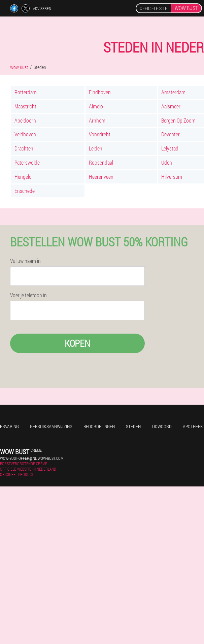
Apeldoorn (25, 120)
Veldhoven (25, 134)
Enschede (25, 191)
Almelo (96, 106)
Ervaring (9, 426)
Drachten (24, 148)
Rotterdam (26, 92)
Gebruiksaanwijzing (51, 426)
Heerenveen (101, 177)
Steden (133, 426)
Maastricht (25, 106)
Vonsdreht (100, 134)
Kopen (77, 343)
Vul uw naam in (25, 261)
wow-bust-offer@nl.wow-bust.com (32, 458)
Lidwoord (162, 426)
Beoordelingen (99, 426)
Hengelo (23, 177)
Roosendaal (101, 162)
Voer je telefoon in (28, 295)
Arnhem (97, 120)
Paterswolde (27, 162)
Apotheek (193, 426)
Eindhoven (100, 92)
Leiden (96, 148)
